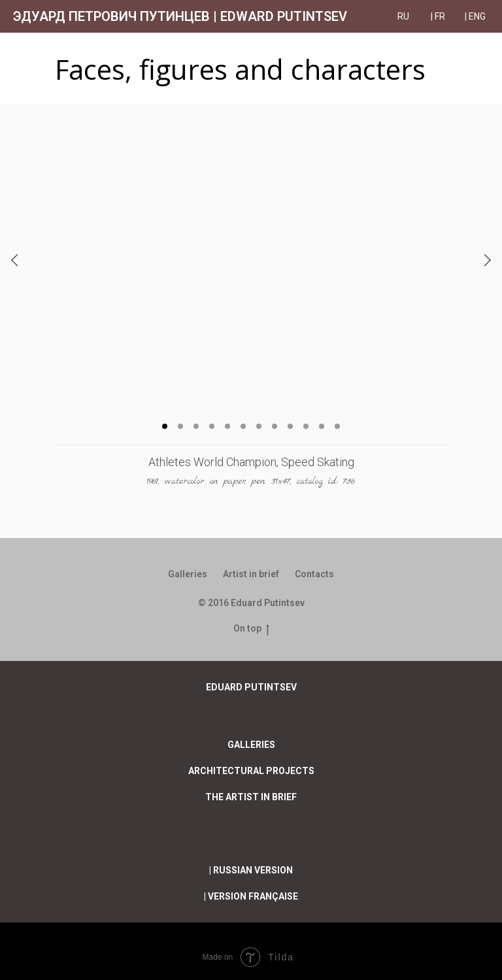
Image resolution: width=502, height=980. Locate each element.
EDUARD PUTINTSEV (251, 687)
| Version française (251, 896)
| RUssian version (251, 870)
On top (251, 628)
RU (404, 16)
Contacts (314, 574)
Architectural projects (251, 771)
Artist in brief (251, 574)
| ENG (475, 16)
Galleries (188, 574)
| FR (438, 16)
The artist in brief (251, 797)
